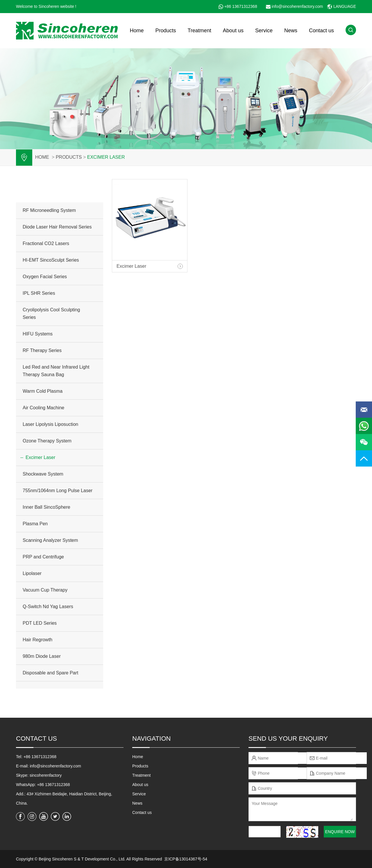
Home (137, 31)
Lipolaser (32, 573)
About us (233, 31)
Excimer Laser (106, 157)
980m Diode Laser (42, 656)
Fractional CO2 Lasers (46, 243)
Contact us (321, 31)
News (291, 31)
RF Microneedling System (49, 210)
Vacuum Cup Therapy (45, 590)
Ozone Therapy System (47, 441)
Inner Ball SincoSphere (46, 507)
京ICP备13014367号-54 (186, 859)
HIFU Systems (38, 334)
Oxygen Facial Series (45, 277)
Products (166, 31)
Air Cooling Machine (43, 408)
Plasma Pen (35, 524)
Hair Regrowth (37, 640)
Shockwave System (43, 474)
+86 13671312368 (240, 6)
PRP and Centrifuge (43, 557)
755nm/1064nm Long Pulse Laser (58, 491)
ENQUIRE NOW (340, 832)
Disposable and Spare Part (50, 673)
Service (264, 31)
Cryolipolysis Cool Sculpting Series (51, 314)
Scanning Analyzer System (50, 540)
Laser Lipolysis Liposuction (50, 424)
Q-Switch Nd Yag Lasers (48, 607)
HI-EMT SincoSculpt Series (51, 260)
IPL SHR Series (39, 293)
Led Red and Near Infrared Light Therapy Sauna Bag (56, 371)
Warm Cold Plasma (43, 391)
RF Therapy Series (42, 350)
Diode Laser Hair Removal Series (57, 227)
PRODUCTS (69, 157)
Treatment (199, 31)
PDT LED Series (40, 623)
